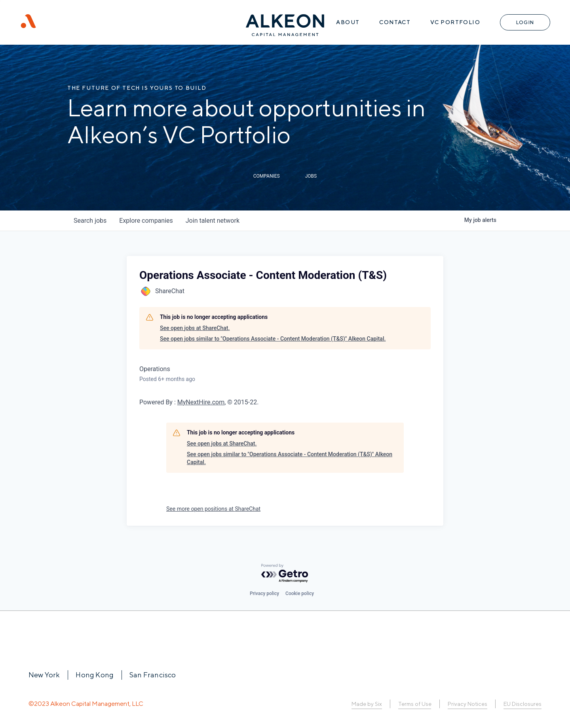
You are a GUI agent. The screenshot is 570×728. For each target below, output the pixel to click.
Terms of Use (415, 704)
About (348, 22)
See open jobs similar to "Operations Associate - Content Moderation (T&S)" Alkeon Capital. (273, 339)
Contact (395, 22)
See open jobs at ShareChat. (195, 328)
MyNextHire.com (201, 402)
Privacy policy (264, 593)
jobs (90, 221)
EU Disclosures (522, 704)
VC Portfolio (455, 22)
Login (525, 22)
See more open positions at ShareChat (213, 509)
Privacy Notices (467, 704)
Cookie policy (300, 593)
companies (146, 221)
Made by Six (367, 704)
